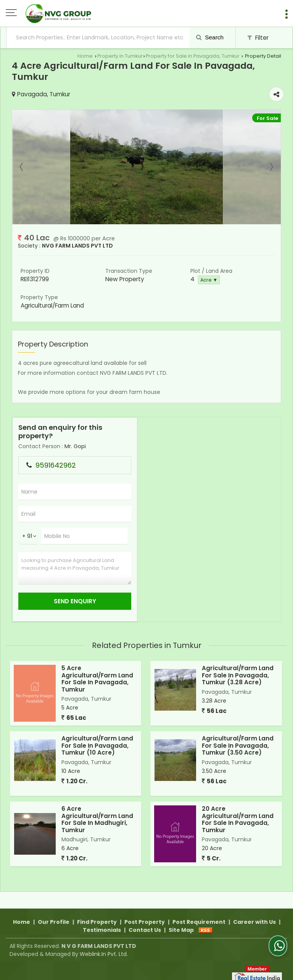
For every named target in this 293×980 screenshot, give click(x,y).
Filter (258, 38)
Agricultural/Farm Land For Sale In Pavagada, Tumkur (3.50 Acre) (238, 745)
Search (210, 37)
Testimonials (102, 921)
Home (85, 56)
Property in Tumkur (120, 56)
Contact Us (145, 921)
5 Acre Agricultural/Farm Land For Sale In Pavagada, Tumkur (97, 679)
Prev (22, 167)
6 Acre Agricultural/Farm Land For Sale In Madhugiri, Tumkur (97, 819)
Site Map (181, 921)
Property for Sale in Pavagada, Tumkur (193, 56)
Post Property (145, 913)
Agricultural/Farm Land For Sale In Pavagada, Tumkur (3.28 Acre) (238, 675)
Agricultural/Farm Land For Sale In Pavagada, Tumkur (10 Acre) (97, 745)
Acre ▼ (209, 280)
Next (271, 167)
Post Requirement (199, 913)
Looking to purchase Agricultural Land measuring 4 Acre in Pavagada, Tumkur (75, 568)
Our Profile (54, 913)
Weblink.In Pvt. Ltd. (104, 945)
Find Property (97, 913)
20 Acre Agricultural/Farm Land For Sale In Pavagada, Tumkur (238, 819)
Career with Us (254, 913)
